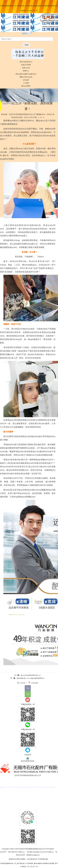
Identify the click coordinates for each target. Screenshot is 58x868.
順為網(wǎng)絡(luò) (33, 855)
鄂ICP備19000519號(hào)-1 (17, 852)
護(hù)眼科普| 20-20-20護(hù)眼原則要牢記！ (31, 678)
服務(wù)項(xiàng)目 (26, 77)
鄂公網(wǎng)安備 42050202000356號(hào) (40, 852)
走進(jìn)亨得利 (26, 65)
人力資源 (26, 83)
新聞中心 (26, 71)
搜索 (26, 45)
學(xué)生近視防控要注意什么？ (31, 675)
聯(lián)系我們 (26, 86)
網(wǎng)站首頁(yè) (26, 62)
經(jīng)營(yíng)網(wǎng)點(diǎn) (26, 74)
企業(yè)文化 (26, 68)
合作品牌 (26, 80)
